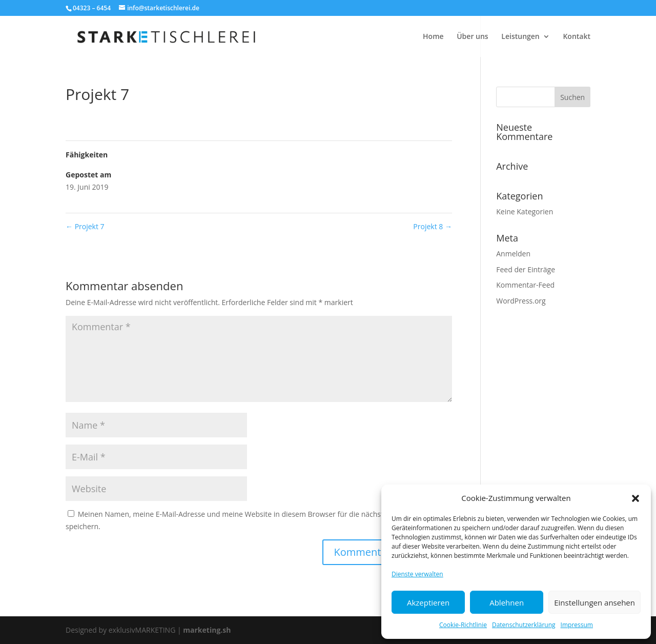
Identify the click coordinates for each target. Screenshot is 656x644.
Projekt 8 (433, 226)
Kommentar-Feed (525, 285)
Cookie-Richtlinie (463, 625)
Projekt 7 (85, 226)
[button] (635, 498)
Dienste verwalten (417, 574)
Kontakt (577, 37)
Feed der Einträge (526, 269)
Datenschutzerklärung (524, 625)
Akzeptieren (428, 602)
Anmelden (513, 254)
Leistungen (520, 37)
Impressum (577, 625)
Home (433, 37)
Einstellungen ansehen (594, 602)
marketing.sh (207, 630)
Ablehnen (507, 602)
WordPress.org (521, 301)
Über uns (472, 37)
